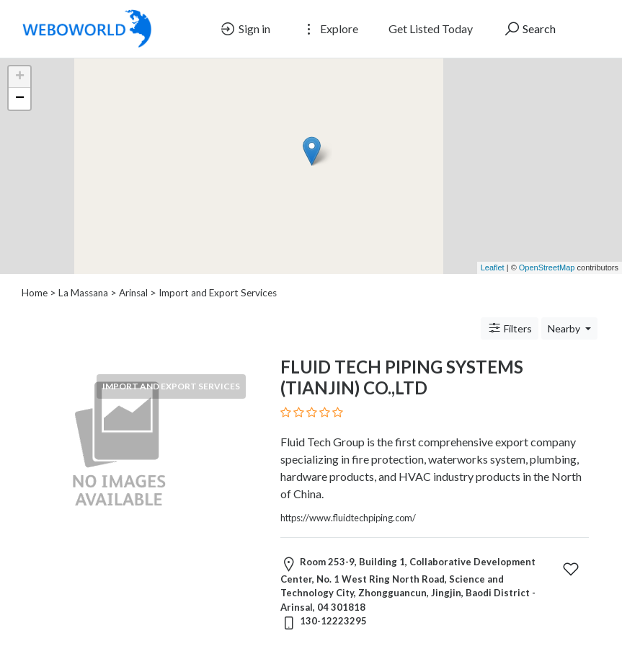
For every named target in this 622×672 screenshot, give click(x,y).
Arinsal (133, 293)
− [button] (20, 99)
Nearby (565, 328)
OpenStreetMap (547, 268)
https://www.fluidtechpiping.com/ (348, 518)
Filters (510, 328)
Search (529, 29)
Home (35, 293)
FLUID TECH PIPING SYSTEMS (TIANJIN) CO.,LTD (402, 377)
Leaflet (493, 268)
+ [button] (20, 77)
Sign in (245, 29)
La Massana (83, 293)
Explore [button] (329, 29)
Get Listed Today (431, 28)
